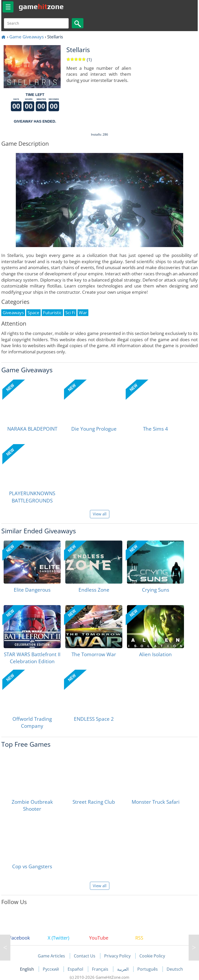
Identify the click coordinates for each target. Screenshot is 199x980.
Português (148, 969)
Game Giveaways (27, 37)
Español (76, 969)
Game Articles (51, 956)
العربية (123, 969)
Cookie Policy (152, 956)
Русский (51, 969)
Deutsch (175, 969)
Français (101, 969)
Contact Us (85, 956)
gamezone (41, 6)
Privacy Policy (117, 956)
